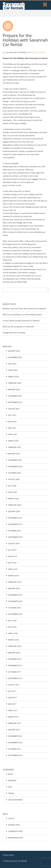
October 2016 (14, 749)
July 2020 (12, 486)
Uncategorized (15, 800)
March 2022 (14, 377)
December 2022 (15, 357)
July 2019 (12, 550)
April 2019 (13, 569)
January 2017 (14, 730)
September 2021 (15, 402)
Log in (11, 818)
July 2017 (12, 691)
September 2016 (15, 755)
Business (12, 780)
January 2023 (14, 351)
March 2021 (14, 441)
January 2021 (14, 454)
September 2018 (15, 614)
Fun (10, 787)
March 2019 (14, 576)
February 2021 (15, 447)
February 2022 (15, 383)
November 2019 (15, 524)
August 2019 (14, 543)
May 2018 (12, 627)
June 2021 (12, 422)
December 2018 (15, 595)
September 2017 (15, 678)
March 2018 (14, 640)
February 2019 (15, 582)
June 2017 (12, 698)
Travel (11, 793)
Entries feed (14, 825)
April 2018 (13, 633)
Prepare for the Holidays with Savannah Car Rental (25, 40)
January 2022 (14, 389)
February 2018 (15, 646)
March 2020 (14, 499)
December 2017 (15, 659)
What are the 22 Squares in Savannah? (18, 327)
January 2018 (14, 653)
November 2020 (15, 466)
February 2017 (15, 723)
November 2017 (15, 665)
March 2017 (14, 717)
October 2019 (14, 531)
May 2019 (12, 563)
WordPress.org (16, 838)
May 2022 (12, 364)
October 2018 (14, 608)
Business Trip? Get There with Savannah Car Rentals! (24, 309)
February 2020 (15, 505)
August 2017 (14, 685)
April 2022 (13, 370)
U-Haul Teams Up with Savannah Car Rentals (21, 321)
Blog (32, 52)
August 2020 (14, 479)
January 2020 (14, 511)
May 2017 (12, 704)
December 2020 (15, 460)
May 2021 (12, 428)
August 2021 (14, 409)
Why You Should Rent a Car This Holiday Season (22, 315)
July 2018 (12, 621)
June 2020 (12, 492)
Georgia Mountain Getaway (14, 333)
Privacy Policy (8, 855)
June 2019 (12, 556)
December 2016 (15, 736)
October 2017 (14, 672)
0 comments (41, 52)
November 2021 (15, 396)
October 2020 (14, 473)
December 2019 (15, 518)
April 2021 (13, 434)
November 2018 (15, 601)
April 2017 (13, 710)
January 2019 (14, 588)
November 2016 (15, 742)
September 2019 (15, 537)
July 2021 (12, 415)
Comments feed (15, 831)
